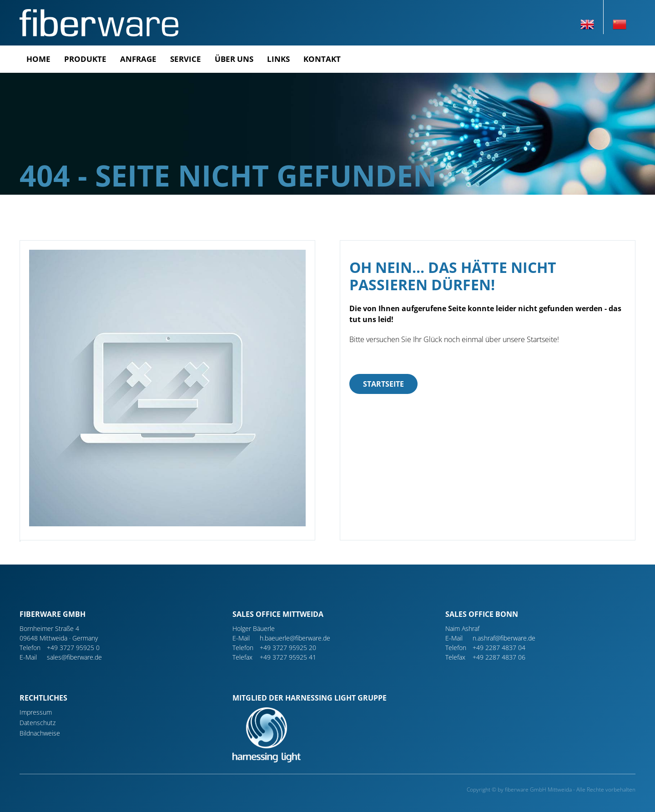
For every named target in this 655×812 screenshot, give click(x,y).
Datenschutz (38, 723)
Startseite (383, 384)
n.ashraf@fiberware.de (504, 638)
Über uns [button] (234, 59)
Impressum (36, 712)
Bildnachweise (40, 733)
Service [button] (186, 59)
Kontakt (322, 59)
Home (38, 59)
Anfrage (138, 59)
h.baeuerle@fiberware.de (295, 638)
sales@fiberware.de (74, 657)
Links (278, 59)
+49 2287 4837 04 (499, 648)
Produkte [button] (85, 59)
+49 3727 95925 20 (288, 648)
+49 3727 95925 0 (73, 648)
